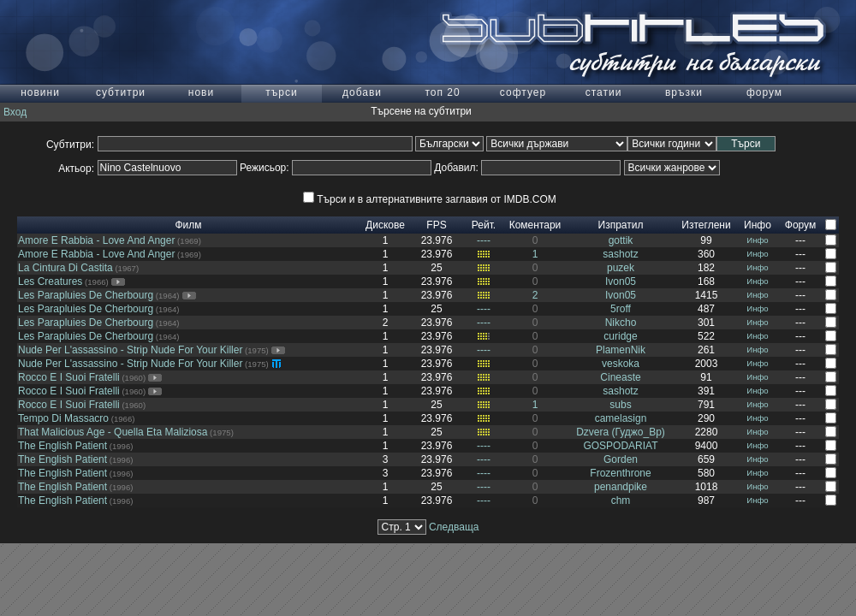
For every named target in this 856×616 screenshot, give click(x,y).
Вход (15, 112)
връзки (684, 92)
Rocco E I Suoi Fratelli (69, 377)
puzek (621, 268)
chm (621, 500)
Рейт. (484, 225)
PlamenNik (621, 350)
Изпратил (621, 225)
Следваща (454, 527)
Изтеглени (706, 225)
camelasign (621, 418)
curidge (620, 336)
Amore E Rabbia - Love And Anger (96, 240)
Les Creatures (50, 281)
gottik (621, 240)
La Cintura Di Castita (65, 268)
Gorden (621, 459)
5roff (621, 309)
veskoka (621, 364)
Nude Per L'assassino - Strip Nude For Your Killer (130, 350)
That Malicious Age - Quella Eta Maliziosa (113, 432)
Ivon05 (621, 281)
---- (484, 240)
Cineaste (620, 377)
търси (281, 92)
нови (201, 92)
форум (764, 92)
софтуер (523, 92)
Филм (188, 225)
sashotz (620, 254)
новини (40, 92)
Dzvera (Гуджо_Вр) (621, 432)
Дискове (385, 225)
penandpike (621, 487)
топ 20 (442, 92)
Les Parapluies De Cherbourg (86, 295)
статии (604, 92)
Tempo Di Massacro (63, 418)
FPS (436, 225)
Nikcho (621, 323)
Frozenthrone (620, 473)
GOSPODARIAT (620, 446)
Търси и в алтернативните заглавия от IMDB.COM (429, 199)
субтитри (121, 92)
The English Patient (62, 446)
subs (620, 405)
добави (362, 92)
